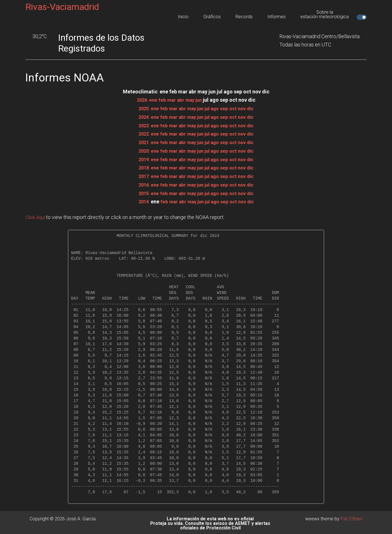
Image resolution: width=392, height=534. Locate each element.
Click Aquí (36, 215)
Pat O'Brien (351, 517)
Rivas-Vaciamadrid (62, 7)
